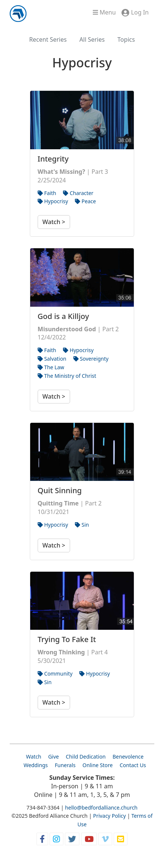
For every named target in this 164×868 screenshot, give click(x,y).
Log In (140, 12)
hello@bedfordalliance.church (101, 808)
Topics (126, 39)
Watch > (54, 222)
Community (55, 674)
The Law (51, 367)
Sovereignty (91, 359)
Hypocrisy (53, 201)
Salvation (52, 359)
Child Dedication (86, 757)
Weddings (36, 765)
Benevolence (128, 757)
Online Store (97, 765)
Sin (82, 525)
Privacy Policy (110, 816)
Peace (85, 201)
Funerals (65, 765)
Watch (34, 757)
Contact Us (133, 765)
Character (78, 193)
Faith (47, 193)
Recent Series (48, 39)
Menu (104, 12)
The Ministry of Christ (67, 376)
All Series (92, 39)
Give (53, 757)
